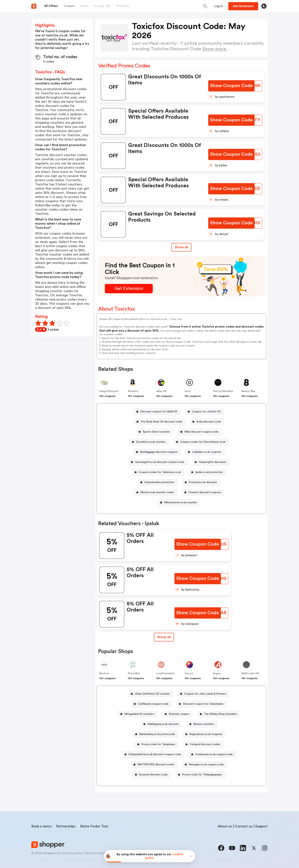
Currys (189, 673)
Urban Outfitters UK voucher (152, 694)
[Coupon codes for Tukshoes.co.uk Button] (158, 472)
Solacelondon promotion (159, 482)
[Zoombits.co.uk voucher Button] (149, 442)
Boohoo (104, 673)
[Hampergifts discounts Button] (211, 462)
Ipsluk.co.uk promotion (209, 472)
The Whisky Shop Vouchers (220, 714)
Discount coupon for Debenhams (203, 704)
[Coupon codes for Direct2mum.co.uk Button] (201, 442)
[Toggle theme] (264, 6)
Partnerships (66, 826)
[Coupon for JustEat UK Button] (205, 412)
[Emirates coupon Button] (178, 714)
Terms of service (96, 853)
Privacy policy (73, 853)
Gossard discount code (153, 775)
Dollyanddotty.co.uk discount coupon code (155, 754)
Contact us (244, 826)
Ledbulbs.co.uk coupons (207, 452)
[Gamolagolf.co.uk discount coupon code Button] (158, 462)
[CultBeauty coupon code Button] (152, 704)
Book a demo (41, 826)
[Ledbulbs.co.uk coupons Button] (205, 452)
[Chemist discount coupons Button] (203, 493)
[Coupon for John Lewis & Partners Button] (204, 694)
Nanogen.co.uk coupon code (206, 765)
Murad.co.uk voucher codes (157, 492)
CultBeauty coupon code (153, 704)
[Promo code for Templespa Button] (157, 744)
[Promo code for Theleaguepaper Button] (201, 775)
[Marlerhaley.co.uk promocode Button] (156, 734)
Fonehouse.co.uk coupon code (214, 754)
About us (225, 826)
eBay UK (161, 391)
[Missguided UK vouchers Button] (138, 714)
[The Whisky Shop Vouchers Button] (219, 714)
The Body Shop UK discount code (161, 422)
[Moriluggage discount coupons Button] (157, 452)
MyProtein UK (250, 673)
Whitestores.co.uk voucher (181, 503)
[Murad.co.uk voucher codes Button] (156, 493)
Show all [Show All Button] (181, 247)
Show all (164, 637)
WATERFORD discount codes (156, 765)
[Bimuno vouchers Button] (202, 724)
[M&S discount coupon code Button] (200, 432)
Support (262, 826)
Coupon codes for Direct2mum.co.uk (203, 442)
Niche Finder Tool (94, 826)
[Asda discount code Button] (207, 422)
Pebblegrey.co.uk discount (163, 724)
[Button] (219, 6)
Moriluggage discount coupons (159, 452)
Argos (217, 673)
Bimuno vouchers (204, 724)
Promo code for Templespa (158, 744)
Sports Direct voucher (156, 432)
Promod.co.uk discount (203, 482)
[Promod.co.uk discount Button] (201, 482)
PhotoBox (134, 673)
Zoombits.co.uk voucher (151, 442)
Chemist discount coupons (205, 492)
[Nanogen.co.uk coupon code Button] (205, 765)
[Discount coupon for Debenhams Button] (202, 704)
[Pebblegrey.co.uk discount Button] (162, 724)
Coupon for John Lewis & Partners (205, 694)
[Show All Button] (164, 637)
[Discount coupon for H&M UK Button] (157, 412)
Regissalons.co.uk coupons (206, 734)
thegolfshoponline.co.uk (115, 391)
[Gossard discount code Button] (152, 775)
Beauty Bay (248, 391)
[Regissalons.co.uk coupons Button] (204, 734)
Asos (188, 391)
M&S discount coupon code (201, 432)
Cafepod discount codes (205, 744)
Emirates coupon (179, 714)
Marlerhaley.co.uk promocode (157, 734)
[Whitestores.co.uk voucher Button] (179, 503)
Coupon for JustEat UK (206, 412)
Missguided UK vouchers (139, 714)
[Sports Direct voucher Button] (155, 432)
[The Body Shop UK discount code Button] (160, 422)
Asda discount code (209, 422)
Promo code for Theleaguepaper (202, 775)
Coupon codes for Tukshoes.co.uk (160, 472)
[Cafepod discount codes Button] (203, 744)
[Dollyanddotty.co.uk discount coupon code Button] (153, 755)
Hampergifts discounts (213, 462)
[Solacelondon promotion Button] (158, 482)
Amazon (133, 391)
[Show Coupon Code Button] (231, 86)
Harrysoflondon (223, 391)
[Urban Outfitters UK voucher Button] (151, 694)
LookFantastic (165, 673)
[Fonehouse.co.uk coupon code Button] (212, 755)
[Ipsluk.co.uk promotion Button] (207, 472)
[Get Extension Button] (129, 289)
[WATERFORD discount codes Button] (154, 765)
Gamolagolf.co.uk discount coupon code (160, 462)
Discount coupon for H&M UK (159, 412)
